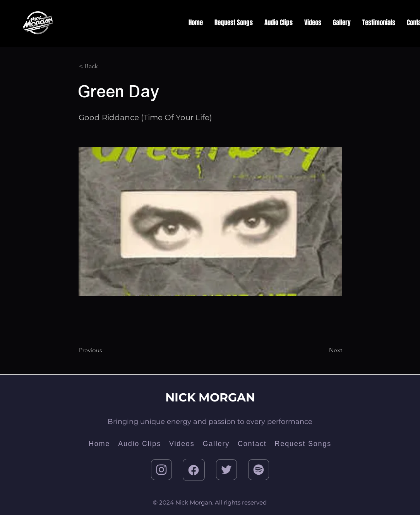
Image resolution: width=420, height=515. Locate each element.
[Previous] (105, 350)
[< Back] (105, 66)
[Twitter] (226, 470)
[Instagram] (161, 470)
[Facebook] (194, 470)
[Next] (323, 350)
